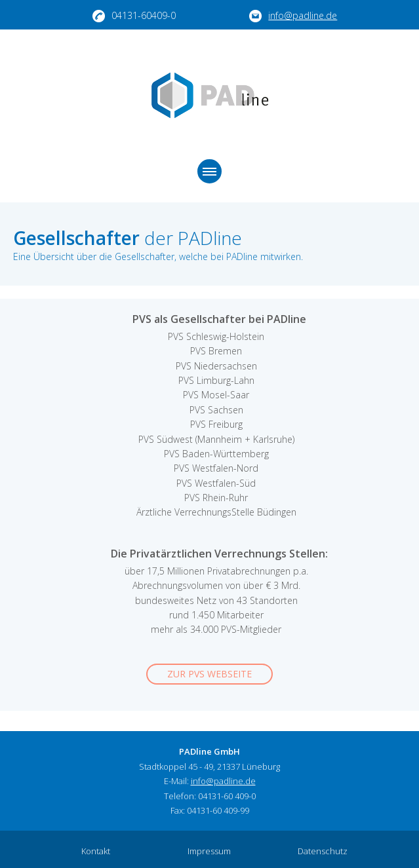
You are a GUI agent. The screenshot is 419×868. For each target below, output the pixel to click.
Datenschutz (323, 851)
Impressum (209, 851)
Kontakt (96, 851)
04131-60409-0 (134, 16)
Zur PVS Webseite (209, 674)
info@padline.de (293, 16)
